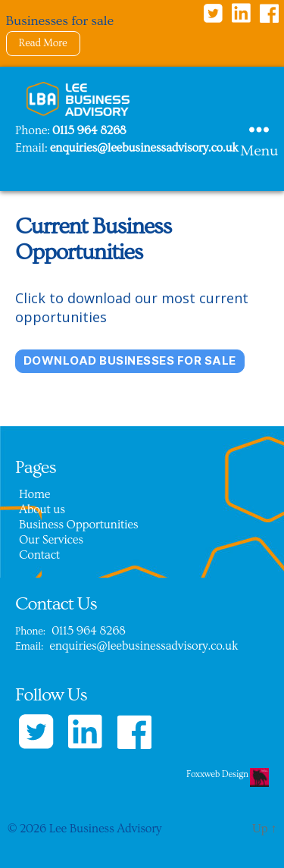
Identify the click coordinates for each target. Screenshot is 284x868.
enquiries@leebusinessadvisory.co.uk (144, 148)
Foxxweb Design (218, 774)
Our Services (51, 540)
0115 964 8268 (89, 130)
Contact (39, 555)
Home (34, 494)
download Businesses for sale (130, 360)
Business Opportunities (78, 525)
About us (42, 509)
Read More (43, 43)
